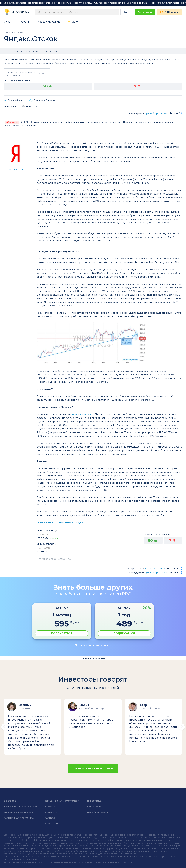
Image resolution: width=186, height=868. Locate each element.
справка (50, 807)
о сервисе (10, 801)
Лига (75, 22)
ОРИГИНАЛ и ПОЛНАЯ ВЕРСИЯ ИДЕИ (60, 522)
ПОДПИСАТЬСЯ (62, 633)
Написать (51, 812)
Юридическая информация (62, 801)
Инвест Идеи (95, 801)
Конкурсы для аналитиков (20, 807)
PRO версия (172, 12)
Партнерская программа (19, 818)
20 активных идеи (156, 568)
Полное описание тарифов (93, 645)
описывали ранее (83, 414)
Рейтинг (24, 22)
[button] (4, 727)
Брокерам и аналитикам (18, 812)
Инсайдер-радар (49, 22)
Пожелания (52, 824)
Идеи (7, 22)
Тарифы (50, 818)
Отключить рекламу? (93, 658)
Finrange (10, 107)
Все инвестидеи (14, 32)
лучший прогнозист (157, 113)
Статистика (94, 807)
